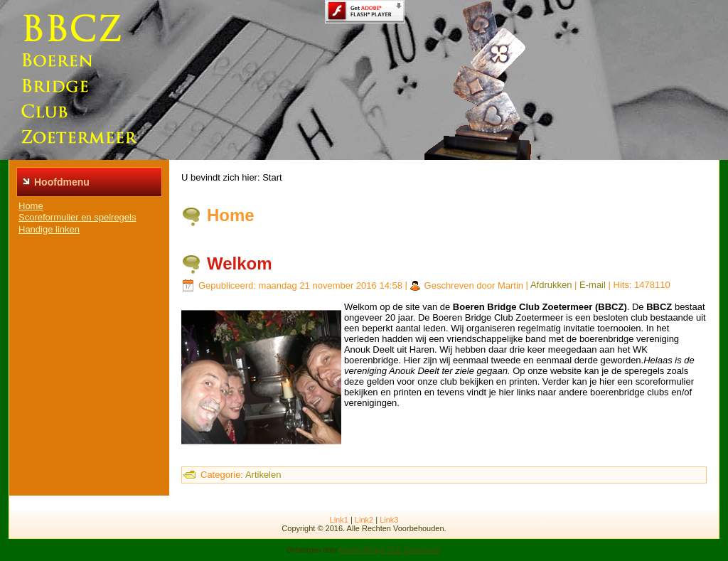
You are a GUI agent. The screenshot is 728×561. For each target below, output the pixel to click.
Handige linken (49, 229)
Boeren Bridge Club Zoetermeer (389, 550)
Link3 (389, 520)
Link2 (364, 520)
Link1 (339, 520)
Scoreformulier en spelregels (77, 217)
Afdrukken (551, 285)
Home (31, 206)
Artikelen (263, 475)
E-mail (593, 285)
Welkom (240, 263)
